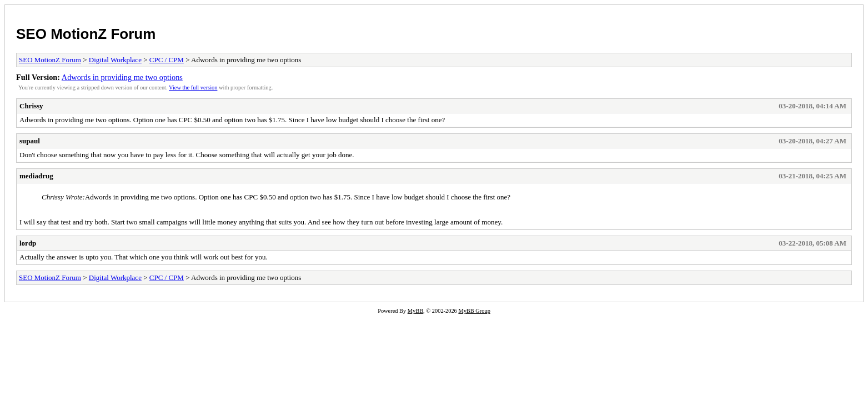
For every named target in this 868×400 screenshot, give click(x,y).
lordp (28, 243)
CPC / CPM (167, 60)
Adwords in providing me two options (122, 77)
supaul (30, 141)
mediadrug (36, 176)
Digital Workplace (115, 60)
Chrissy (31, 106)
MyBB (415, 311)
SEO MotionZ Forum (86, 34)
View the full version (193, 87)
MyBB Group (474, 311)
